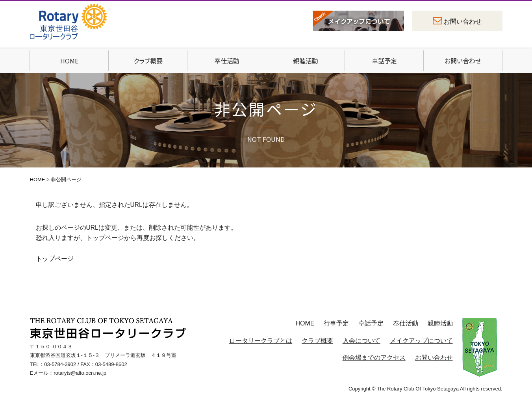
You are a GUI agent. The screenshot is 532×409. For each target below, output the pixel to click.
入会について (361, 341)
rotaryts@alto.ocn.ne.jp (80, 373)
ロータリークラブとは (261, 341)
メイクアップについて (421, 341)
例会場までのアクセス (374, 358)
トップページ (55, 259)
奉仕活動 (227, 61)
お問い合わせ (463, 21)
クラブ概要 (148, 61)
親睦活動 (306, 61)
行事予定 (336, 323)
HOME (69, 61)
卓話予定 (384, 61)
